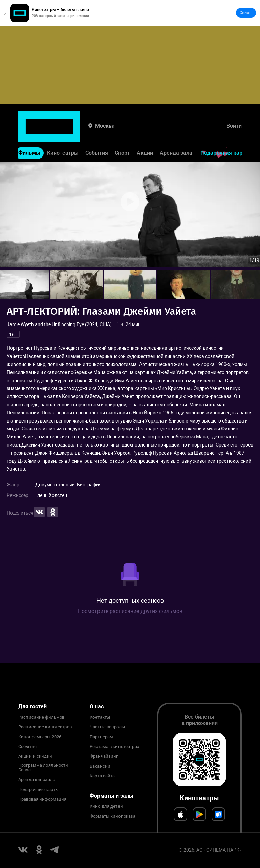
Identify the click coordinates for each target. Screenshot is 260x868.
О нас (97, 707)
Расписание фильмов (41, 717)
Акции (145, 134)
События (97, 134)
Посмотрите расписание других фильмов (130, 611)
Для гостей (32, 707)
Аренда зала (176, 134)
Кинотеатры (63, 134)
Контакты (100, 717)
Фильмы (29, 134)
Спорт (122, 134)
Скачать (246, 13)
